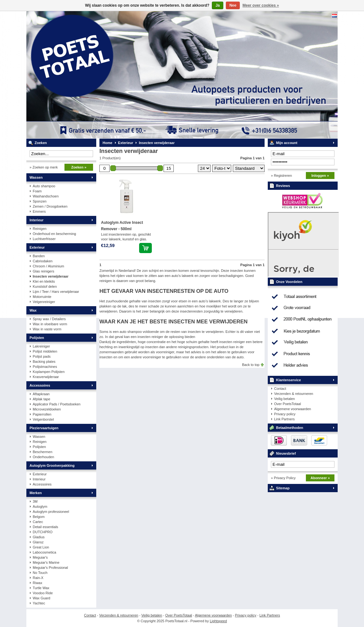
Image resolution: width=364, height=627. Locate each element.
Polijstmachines (45, 367)
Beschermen (43, 452)
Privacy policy (285, 414)
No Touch (40, 573)
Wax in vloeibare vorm (50, 324)
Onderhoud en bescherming (54, 234)
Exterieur (37, 247)
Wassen (36, 177)
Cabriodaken (43, 261)
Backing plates (44, 362)
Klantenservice (288, 380)
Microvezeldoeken (47, 409)
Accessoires (40, 385)
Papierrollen (42, 414)
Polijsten (37, 338)
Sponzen (40, 201)
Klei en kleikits (44, 281)
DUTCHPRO (43, 532)
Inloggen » (320, 176)
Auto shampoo (44, 186)
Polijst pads (42, 356)
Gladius (39, 537)
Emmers (39, 211)
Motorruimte (42, 297)
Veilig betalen (284, 399)
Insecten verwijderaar (51, 276)
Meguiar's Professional (50, 568)
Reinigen (40, 229)
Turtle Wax (41, 588)
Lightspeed (219, 621)
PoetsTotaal (111, 75)
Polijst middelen (45, 351)
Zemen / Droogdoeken (50, 206)
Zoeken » (79, 167)
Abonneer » (320, 478)
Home (108, 143)
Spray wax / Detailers (49, 319)
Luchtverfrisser (44, 239)
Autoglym (40, 506)
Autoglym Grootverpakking (52, 465)
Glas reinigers (44, 271)
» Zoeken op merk (44, 167)
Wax (33, 310)
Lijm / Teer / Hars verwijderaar (56, 292)
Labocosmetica (44, 552)
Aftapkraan (41, 394)
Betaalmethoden (290, 428)
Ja (217, 5)
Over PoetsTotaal (287, 404)
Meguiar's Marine (46, 562)
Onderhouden (43, 457)
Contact (280, 389)
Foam (37, 191)
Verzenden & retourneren (294, 394)
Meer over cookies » (261, 5)
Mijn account (287, 143)
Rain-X (38, 578)
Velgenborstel (43, 419)
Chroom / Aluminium (48, 266)
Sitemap (283, 488)
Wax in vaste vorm (47, 329)
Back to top (251, 365)
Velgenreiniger (44, 302)
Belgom (39, 517)
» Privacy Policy (283, 478)
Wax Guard (41, 598)
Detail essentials (45, 527)
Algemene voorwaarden (293, 409)
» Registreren (281, 176)
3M (35, 501)
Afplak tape (41, 399)
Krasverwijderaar (46, 377)
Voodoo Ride (43, 593)
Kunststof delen (45, 286)
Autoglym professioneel (51, 512)
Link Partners (284, 419)
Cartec (38, 522)
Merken (36, 493)
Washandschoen (46, 196)
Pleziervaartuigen (44, 428)
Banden (39, 256)
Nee (233, 5)
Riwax (37, 583)
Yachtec (39, 603)
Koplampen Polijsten (49, 372)
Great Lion (41, 547)
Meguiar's (40, 557)
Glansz (38, 542)
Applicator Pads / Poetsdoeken (57, 404)
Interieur (37, 220)
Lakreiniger (41, 346)
